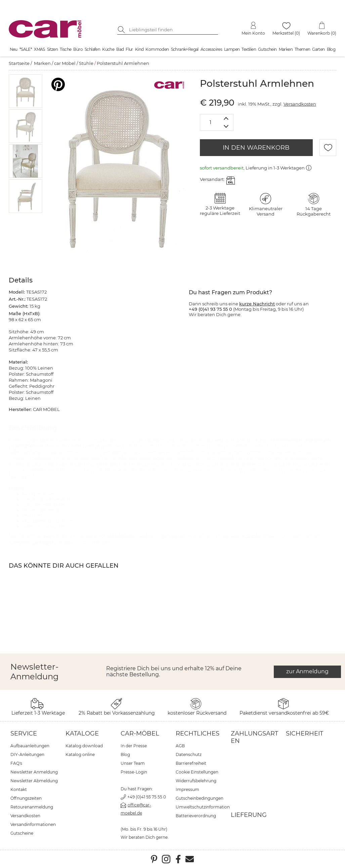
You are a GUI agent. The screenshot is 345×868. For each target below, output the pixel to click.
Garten (318, 49)
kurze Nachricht (257, 304)
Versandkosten (300, 104)
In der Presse (134, 746)
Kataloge (82, 733)
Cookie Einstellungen (197, 772)
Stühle (86, 63)
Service (24, 733)
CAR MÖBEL (122, 536)
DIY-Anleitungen (27, 754)
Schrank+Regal (185, 49)
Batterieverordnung (196, 816)
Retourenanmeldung (32, 807)
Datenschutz (189, 754)
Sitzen (52, 49)
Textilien (249, 49)
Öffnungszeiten (26, 798)
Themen (302, 49)
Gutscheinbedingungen (200, 798)
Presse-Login (134, 772)
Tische (66, 49)
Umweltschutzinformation (203, 807)
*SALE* (26, 49)
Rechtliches (198, 733)
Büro (78, 49)
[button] (25, 91)
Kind (139, 49)
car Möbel (65, 63)
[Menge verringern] (226, 127)
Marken (286, 49)
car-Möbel (140, 733)
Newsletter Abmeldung (34, 781)
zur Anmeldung (307, 671)
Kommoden (157, 49)
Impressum (187, 789)
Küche (108, 49)
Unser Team (133, 763)
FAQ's (16, 763)
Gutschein (267, 49)
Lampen (232, 49)
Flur (129, 49)
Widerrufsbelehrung (196, 781)
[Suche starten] (122, 30)
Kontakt (19, 789)
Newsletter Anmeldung (34, 772)
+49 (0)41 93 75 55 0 (147, 797)
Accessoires (211, 49)
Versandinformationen (33, 824)
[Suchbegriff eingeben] (173, 30)
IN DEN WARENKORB (256, 148)
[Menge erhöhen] (226, 118)
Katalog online (80, 754)
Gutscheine (22, 833)
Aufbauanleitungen (30, 746)
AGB (180, 746)
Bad (120, 49)
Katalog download (84, 746)
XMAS (39, 49)
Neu (14, 49)
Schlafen (92, 49)
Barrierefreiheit (191, 763)
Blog (331, 49)
